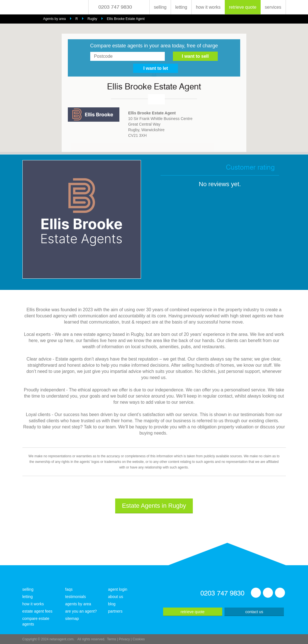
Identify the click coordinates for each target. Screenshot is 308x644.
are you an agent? (81, 611)
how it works (208, 7)
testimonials (76, 597)
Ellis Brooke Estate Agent (126, 19)
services (273, 7)
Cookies (139, 639)
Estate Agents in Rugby (154, 506)
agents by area (78, 604)
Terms (112, 639)
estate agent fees (37, 611)
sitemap (72, 618)
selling (160, 7)
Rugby (92, 19)
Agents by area (55, 19)
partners (115, 611)
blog (112, 604)
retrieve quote (243, 7)
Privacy (124, 639)
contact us (254, 612)
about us (116, 597)
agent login (118, 589)
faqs (69, 589)
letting (181, 7)
